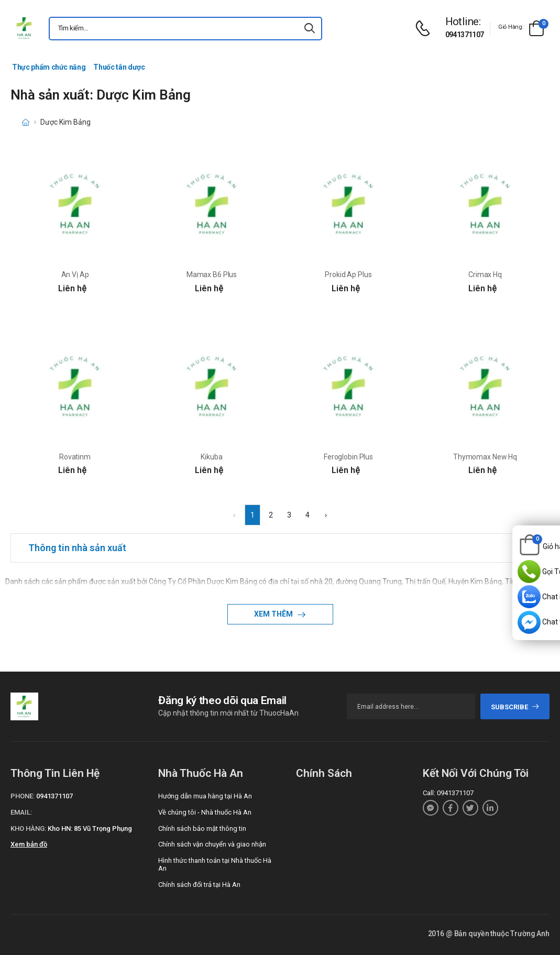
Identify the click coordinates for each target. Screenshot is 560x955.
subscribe (515, 707)
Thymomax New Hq (485, 457)
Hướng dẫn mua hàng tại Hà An (205, 796)
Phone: (23, 796)
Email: (21, 812)
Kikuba (211, 457)
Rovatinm (75, 457)
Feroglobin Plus (348, 457)
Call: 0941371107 (448, 793)
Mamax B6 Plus (212, 275)
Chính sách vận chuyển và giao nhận (212, 844)
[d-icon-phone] (425, 29)
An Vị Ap (75, 275)
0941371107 (465, 35)
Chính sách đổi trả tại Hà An (199, 885)
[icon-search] (310, 29)
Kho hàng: (28, 828)
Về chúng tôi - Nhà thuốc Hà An (205, 812)
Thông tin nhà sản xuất (77, 548)
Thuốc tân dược (119, 67)
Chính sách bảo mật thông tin (202, 828)
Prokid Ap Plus (348, 275)
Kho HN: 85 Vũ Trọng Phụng (90, 828)
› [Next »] (326, 515)
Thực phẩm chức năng (49, 67)
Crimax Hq (485, 275)
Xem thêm (274, 614)
